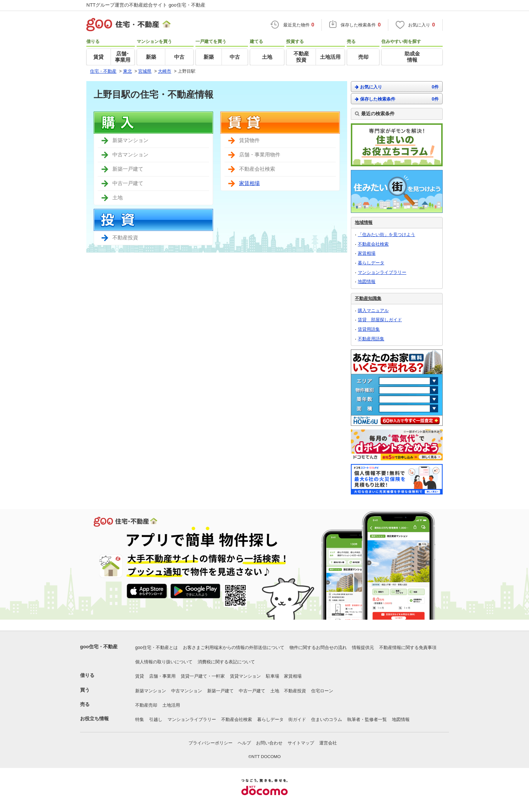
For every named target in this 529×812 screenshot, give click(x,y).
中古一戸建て (252, 691)
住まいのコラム (327, 719)
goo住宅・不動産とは (156, 648)
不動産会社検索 (373, 244)
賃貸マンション (245, 676)
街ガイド (297, 719)
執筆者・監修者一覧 (367, 719)
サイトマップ (301, 743)
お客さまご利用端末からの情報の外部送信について (234, 648)
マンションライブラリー (382, 272)
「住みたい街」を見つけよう (386, 235)
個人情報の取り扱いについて (164, 662)
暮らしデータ (371, 263)
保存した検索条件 (397, 99)
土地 (275, 691)
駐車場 (273, 676)
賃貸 (140, 676)
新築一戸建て (220, 691)
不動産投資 (295, 691)
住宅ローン (322, 691)
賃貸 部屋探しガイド (380, 320)
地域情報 (364, 222)
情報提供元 (363, 648)
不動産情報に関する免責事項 (408, 648)
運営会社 (328, 743)
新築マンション (151, 691)
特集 (140, 719)
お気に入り (397, 87)
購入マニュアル (373, 311)
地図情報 (367, 282)
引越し (156, 719)
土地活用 (171, 705)
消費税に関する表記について (226, 662)
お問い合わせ (269, 743)
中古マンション (187, 691)
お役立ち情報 (94, 719)
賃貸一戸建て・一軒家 (203, 676)
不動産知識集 (368, 298)
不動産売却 (146, 705)
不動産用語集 (371, 339)
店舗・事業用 (162, 676)
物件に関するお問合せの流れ (318, 648)
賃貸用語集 (369, 329)
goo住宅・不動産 (99, 647)
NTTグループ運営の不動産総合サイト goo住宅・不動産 (146, 5)
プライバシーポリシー (210, 743)
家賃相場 (249, 183)
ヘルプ (244, 743)
